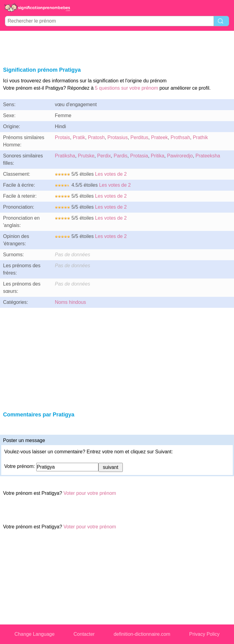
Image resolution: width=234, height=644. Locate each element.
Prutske (86, 156)
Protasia (139, 156)
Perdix (104, 156)
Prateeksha (208, 156)
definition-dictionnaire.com (142, 634)
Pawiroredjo (180, 156)
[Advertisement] (117, 48)
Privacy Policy (204, 634)
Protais (62, 137)
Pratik (79, 137)
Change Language (34, 634)
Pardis (121, 156)
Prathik (200, 137)
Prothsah (180, 137)
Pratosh (96, 137)
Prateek (160, 137)
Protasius (118, 137)
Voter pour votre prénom (90, 493)
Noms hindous (70, 302)
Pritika (158, 156)
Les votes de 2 (111, 174)
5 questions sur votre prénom (127, 88)
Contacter (84, 634)
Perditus (139, 137)
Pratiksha (65, 156)
